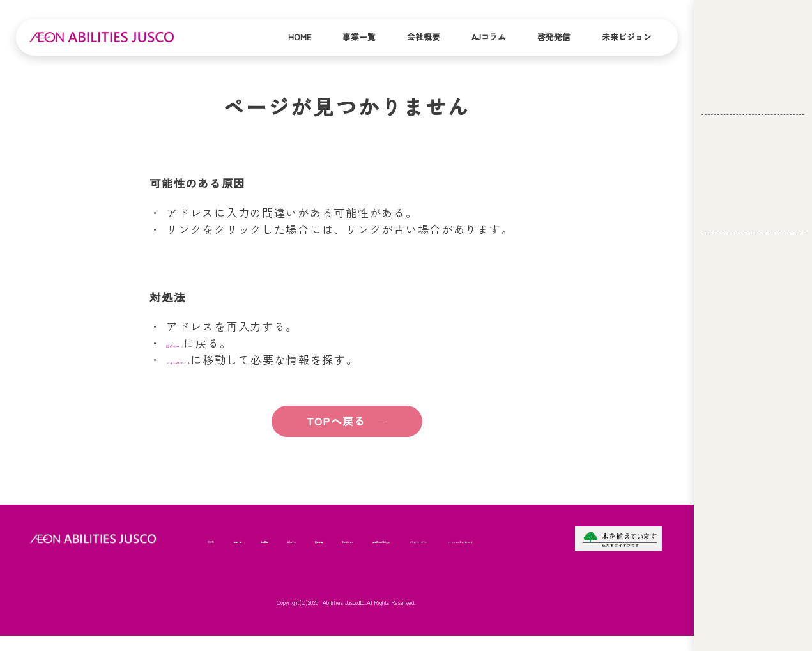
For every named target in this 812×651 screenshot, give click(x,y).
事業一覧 (359, 37)
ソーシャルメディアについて (426, 571)
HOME (218, 535)
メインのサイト (208, 359)
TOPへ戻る (323, 421)
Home (300, 37)
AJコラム (489, 37)
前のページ (196, 343)
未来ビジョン (627, 37)
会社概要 (424, 37)
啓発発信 (554, 37)
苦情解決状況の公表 (239, 571)
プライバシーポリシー (326, 571)
